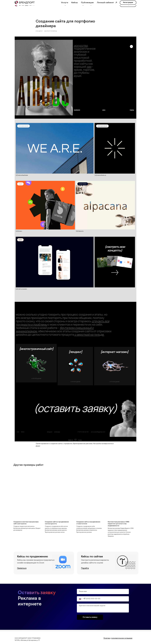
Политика (107, 639)
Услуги (65, 5)
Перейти (85, 569)
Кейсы (75, 5)
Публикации (87, 5)
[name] (103, 592)
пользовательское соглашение (122, 639)
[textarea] (103, 609)
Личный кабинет (106, 5)
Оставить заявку (90, 618)
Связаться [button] (22, 569)
